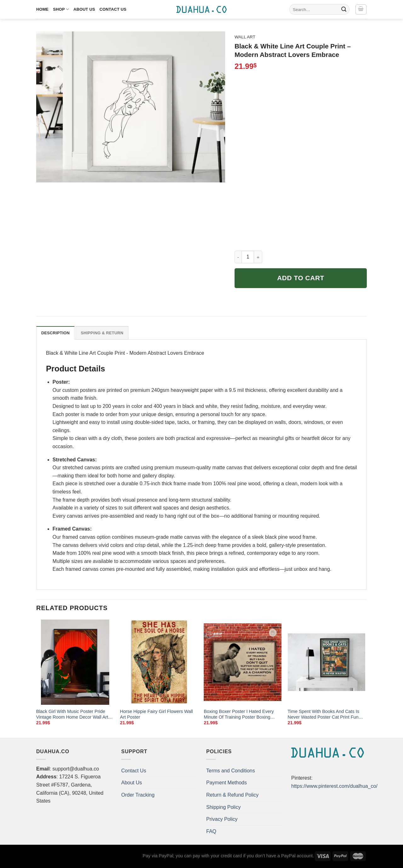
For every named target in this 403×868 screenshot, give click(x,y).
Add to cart (301, 278)
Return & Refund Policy (232, 795)
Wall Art (245, 37)
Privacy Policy (222, 819)
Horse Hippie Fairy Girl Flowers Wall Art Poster (156, 714)
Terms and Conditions (231, 771)
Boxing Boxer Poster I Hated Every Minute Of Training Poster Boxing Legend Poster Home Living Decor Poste (239, 715)
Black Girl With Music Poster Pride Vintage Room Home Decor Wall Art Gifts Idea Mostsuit (72, 715)
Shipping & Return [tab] (102, 333)
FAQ (211, 831)
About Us (84, 9)
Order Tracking (138, 795)
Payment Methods (227, 783)
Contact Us (113, 9)
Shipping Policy (223, 807)
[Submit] (344, 9)
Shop (61, 9)
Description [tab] (55, 333)
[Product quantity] (248, 257)
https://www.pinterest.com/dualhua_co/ (334, 786)
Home (42, 9)
